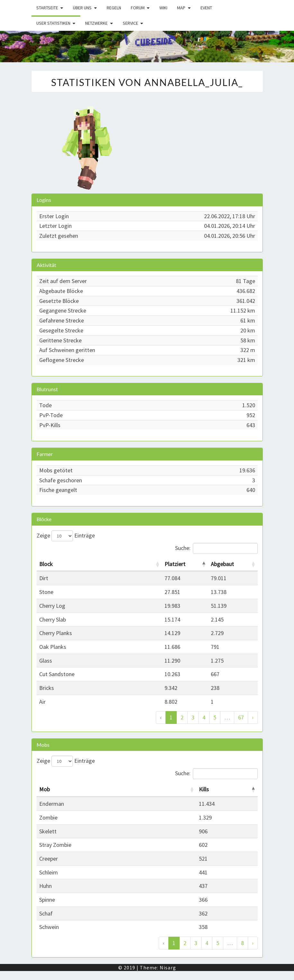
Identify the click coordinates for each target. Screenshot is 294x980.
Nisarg (168, 967)
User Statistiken (53, 23)
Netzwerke (96, 23)
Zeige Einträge (66, 536)
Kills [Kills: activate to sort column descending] (204, 789)
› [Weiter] (253, 717)
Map (181, 8)
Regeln (114, 8)
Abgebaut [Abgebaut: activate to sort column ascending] (222, 564)
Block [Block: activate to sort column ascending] (46, 564)
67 (241, 717)
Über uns (82, 8)
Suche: (216, 548)
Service (130, 23)
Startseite (47, 8)
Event (206, 8)
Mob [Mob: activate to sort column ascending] (45, 789)
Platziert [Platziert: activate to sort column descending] (175, 564)
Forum (138, 8)
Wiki (163, 8)
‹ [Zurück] (161, 717)
